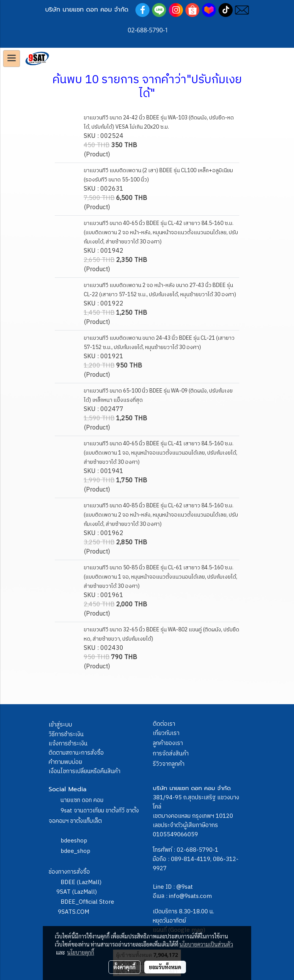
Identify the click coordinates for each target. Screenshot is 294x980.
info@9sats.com (190, 896)
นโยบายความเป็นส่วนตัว (206, 944)
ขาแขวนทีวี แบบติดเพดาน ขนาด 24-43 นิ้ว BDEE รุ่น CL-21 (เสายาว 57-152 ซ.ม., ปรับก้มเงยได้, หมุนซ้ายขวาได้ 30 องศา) (159, 343)
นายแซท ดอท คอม (82, 800)
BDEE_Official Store (87, 902)
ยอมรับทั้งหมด (165, 967)
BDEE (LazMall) (81, 882)
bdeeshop (74, 841)
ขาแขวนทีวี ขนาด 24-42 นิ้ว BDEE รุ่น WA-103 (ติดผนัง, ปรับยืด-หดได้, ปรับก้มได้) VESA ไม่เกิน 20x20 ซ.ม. (159, 122)
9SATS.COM (73, 912)
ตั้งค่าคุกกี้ (124, 967)
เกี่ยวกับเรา (166, 733)
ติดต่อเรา (164, 724)
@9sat (185, 887)
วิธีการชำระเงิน (66, 734)
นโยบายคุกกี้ (81, 952)
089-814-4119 (191, 859)
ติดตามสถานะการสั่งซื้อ (76, 753)
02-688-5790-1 (198, 850)
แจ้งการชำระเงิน (68, 744)
